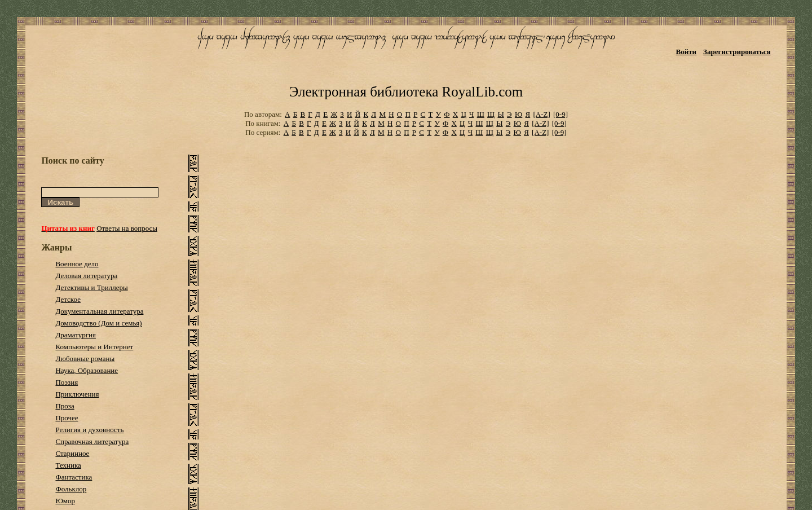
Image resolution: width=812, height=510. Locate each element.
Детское (68, 299)
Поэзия (67, 382)
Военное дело (77, 264)
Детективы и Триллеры (91, 287)
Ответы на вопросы (127, 228)
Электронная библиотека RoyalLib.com (406, 92)
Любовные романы (85, 359)
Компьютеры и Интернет (94, 347)
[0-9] (561, 114)
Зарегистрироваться (737, 52)
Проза (65, 406)
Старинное (72, 453)
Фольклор (71, 489)
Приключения (77, 394)
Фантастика (74, 477)
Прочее (67, 418)
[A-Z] (541, 114)
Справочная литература (92, 441)
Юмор (65, 501)
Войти (687, 52)
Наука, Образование (87, 370)
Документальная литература (99, 311)
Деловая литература (86, 276)
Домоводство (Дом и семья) (98, 323)
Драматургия (76, 335)
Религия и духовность (89, 430)
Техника (68, 465)
